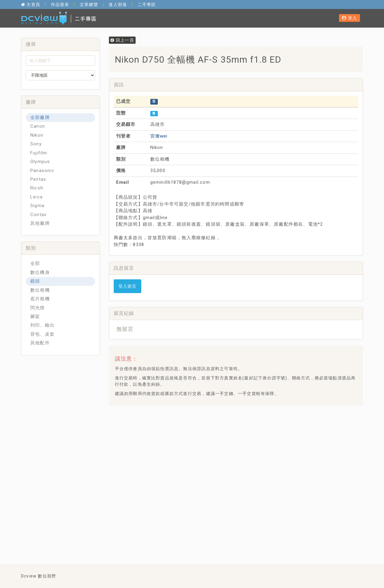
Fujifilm (39, 153)
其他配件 (40, 343)
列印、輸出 (42, 325)
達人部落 (118, 4)
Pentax (38, 179)
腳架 (35, 316)
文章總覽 (89, 4)
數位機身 (40, 272)
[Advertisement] (223, 425)
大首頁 (31, 4)
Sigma (37, 206)
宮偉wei (159, 136)
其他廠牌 (40, 223)
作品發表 (60, 4)
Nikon (37, 135)
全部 (35, 263)
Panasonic (42, 171)
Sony (36, 144)
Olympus (40, 162)
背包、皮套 (42, 334)
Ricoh (37, 188)
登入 (349, 18)
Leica (36, 197)
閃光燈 (38, 308)
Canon (38, 126)
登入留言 (128, 286)
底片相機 (40, 299)
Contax (38, 215)
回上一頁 (122, 40)
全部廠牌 (40, 117)
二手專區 (147, 4)
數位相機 (40, 290)
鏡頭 (35, 281)
